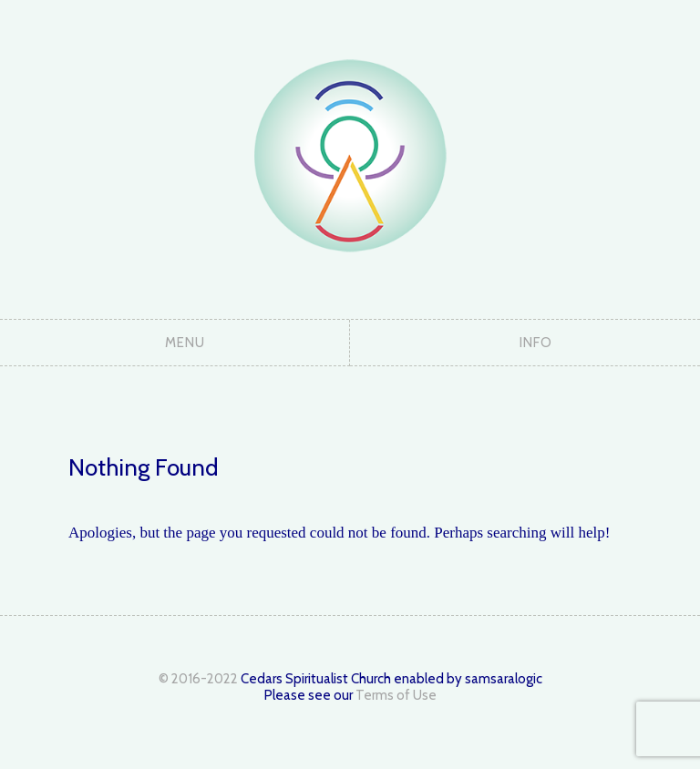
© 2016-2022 (198, 679)
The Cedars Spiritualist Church (350, 155)
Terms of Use (396, 695)
